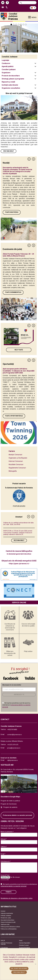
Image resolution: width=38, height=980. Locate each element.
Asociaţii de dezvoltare (7, 920)
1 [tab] (11, 24)
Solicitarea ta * (6, 861)
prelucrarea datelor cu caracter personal (14, 886)
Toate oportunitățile (14, 416)
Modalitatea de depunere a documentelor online (17, 898)
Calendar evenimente (7, 913)
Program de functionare (9, 804)
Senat (21, 941)
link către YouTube (30, 678)
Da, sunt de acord (19, 968)
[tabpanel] (19, 37)
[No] (35, 964)
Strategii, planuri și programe (13, 79)
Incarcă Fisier (5, 875)
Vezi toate (19, 350)
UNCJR (3, 941)
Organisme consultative (11, 88)
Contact (3, 911)
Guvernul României (24, 948)
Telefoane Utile (5, 924)
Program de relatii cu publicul (10, 801)
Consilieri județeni (9, 70)
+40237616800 (12, 730)
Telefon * (4, 847)
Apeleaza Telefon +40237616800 (7, 7)
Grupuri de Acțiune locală (8, 922)
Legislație (5, 60)
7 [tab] (26, 24)
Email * (3, 854)
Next (34, 159)
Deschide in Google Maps (10, 797)
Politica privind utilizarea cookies (10, 927)
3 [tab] (16, 24)
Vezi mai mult (9, 151)
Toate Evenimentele (13, 292)
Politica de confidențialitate (9, 929)
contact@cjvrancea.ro (14, 735)
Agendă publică (8, 66)
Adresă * (4, 839)
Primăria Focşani (24, 945)
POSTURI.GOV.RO (19, 506)
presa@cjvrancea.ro (14, 748)
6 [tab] (23, 24)
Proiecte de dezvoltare (11, 76)
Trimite (9, 892)
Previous (29, 159)
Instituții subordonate (10, 85)
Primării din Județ (6, 918)
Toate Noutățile (12, 212)
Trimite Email (3, 7)
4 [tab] (19, 24)
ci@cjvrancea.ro (12, 760)
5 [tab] (21, 24)
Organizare (6, 73)
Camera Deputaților (25, 943)
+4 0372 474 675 (13, 745)
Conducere (6, 63)
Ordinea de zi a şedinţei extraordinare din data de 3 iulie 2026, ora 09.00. (18, 524)
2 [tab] (14, 24)
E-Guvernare (4, 948)
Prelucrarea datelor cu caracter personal (17, 815)
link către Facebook (11, 678)
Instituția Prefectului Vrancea (6, 944)
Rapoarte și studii (8, 82)
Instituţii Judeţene (6, 916)
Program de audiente (10, 807)
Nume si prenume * (7, 832)
